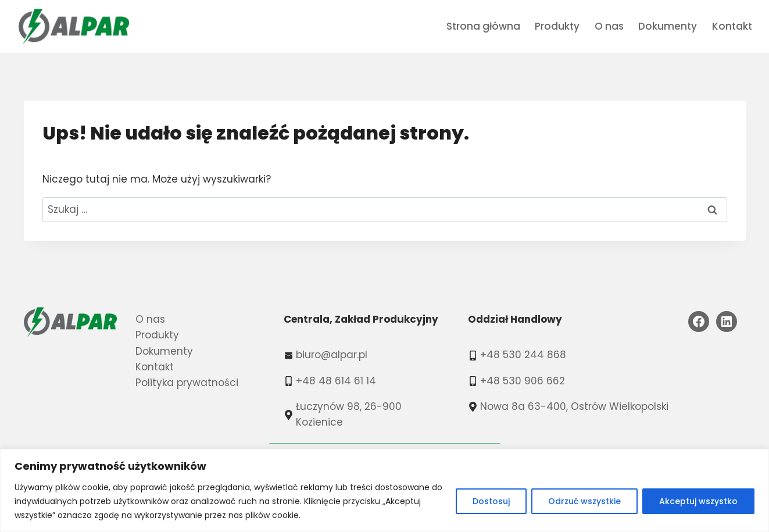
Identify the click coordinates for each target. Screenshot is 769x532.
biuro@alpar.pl (332, 355)
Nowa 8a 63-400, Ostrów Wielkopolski (574, 406)
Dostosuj (491, 501)
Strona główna (483, 26)
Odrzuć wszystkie (584, 501)
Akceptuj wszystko (698, 501)
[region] (384, 490)
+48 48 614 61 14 (336, 381)
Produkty (557, 26)
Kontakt (732, 26)
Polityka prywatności (187, 383)
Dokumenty (668, 26)
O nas (609, 26)
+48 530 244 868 (523, 355)
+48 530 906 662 (523, 381)
